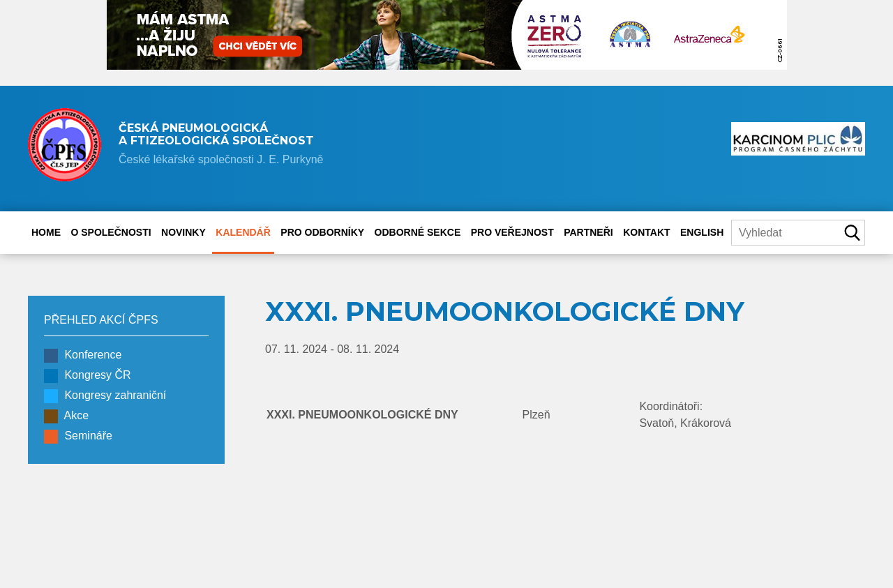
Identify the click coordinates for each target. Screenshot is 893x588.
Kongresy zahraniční (105, 396)
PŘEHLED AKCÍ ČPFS (101, 320)
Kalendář (243, 232)
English (702, 232)
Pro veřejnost (512, 232)
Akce (66, 416)
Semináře (78, 437)
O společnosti (111, 232)
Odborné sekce (418, 232)
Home (46, 232)
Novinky (183, 232)
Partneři (588, 232)
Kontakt (646, 232)
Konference (83, 356)
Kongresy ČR (88, 376)
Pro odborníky (322, 232)
